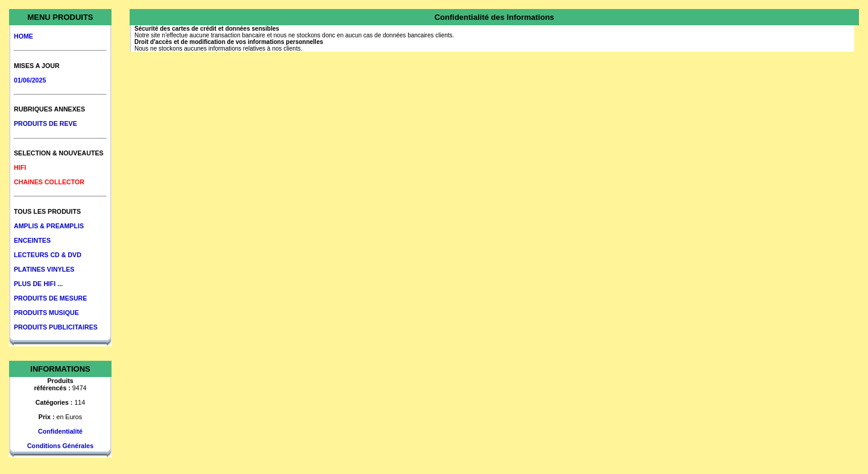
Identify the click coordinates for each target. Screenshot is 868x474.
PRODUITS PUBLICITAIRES (56, 327)
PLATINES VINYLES (44, 269)
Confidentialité (60, 431)
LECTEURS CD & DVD (48, 255)
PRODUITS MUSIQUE (46, 313)
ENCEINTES (32, 240)
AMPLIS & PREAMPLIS (49, 226)
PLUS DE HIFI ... (38, 284)
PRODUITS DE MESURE (50, 298)
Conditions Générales (60, 446)
